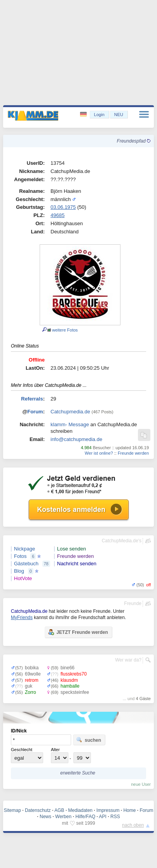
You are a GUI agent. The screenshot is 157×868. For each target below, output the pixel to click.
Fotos (20, 556)
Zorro (31, 692)
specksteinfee (75, 692)
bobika (32, 668)
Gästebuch (26, 564)
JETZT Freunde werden (78, 632)
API (103, 817)
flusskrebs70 (74, 674)
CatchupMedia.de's (122, 541)
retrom (32, 680)
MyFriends (22, 617)
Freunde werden (133, 453)
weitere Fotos (63, 330)
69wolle (33, 674)
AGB (59, 810)
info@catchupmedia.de (76, 439)
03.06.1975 (63, 207)
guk (29, 686)
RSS (115, 817)
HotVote (23, 578)
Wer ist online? (99, 453)
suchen (89, 740)
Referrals (32, 399)
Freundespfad (134, 141)
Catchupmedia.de (70, 412)
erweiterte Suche (78, 773)
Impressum (108, 810)
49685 (58, 215)
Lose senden (72, 549)
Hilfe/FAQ (85, 817)
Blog (19, 571)
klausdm (69, 680)
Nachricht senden (77, 564)
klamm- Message (70, 424)
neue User (141, 784)
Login (99, 115)
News (45, 817)
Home (129, 810)
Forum (35, 412)
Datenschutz (38, 810)
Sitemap (12, 810)
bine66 (68, 668)
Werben (63, 817)
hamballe (70, 686)
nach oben (133, 825)
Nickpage (24, 549)
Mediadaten (80, 810)
